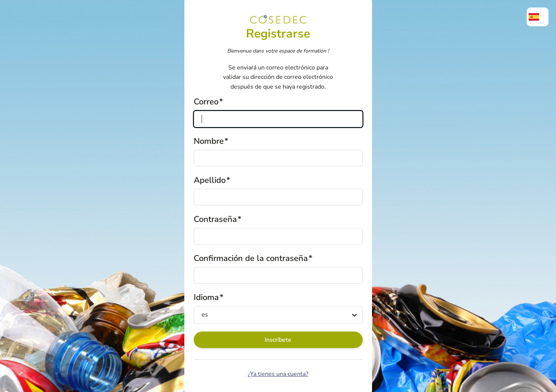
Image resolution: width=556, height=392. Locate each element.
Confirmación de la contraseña (251, 258)
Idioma (206, 297)
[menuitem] (538, 17)
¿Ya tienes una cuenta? (278, 374)
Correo (206, 102)
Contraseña (215, 219)
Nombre (209, 141)
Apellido (210, 180)
